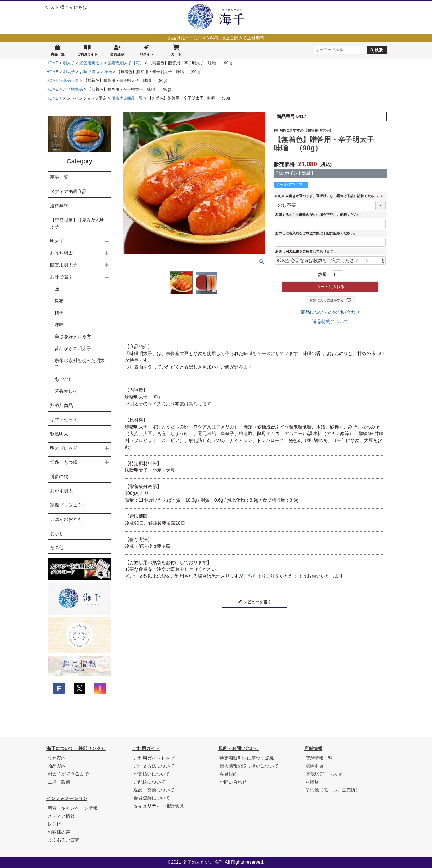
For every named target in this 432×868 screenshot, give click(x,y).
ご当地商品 (73, 89)
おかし (57, 533)
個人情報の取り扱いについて (249, 766)
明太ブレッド (64, 448)
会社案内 (57, 758)
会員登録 (117, 50)
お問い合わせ (233, 782)
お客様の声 (59, 832)
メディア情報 (61, 816)
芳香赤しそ (66, 391)
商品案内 (57, 766)
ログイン (147, 50)
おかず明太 (61, 491)
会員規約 (229, 774)
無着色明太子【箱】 (126, 63)
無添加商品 (61, 405)
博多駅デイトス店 (324, 774)
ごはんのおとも (66, 519)
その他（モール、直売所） (333, 790)
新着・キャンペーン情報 (73, 808)
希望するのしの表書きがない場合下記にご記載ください (318, 215)
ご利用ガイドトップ (154, 758)
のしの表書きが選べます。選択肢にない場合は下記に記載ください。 (330, 196)
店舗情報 (313, 748)
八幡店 (312, 782)
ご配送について (149, 782)
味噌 (108, 72)
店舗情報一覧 (319, 758)
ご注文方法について (154, 766)
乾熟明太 (59, 434)
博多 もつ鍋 (64, 462)
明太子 (69, 63)
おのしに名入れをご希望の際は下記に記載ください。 (316, 233)
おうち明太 (61, 253)
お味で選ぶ (89, 72)
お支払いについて (152, 774)
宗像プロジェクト (68, 505)
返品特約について (330, 322)
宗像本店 (314, 766)
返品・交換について (154, 790)
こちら (250, 576)
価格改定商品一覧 (127, 98)
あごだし (64, 379)
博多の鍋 (59, 477)
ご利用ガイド (87, 50)
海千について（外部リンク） (76, 748)
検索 (379, 50)
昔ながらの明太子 (73, 349)
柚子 (59, 313)
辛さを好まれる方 (73, 337)
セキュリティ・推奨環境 (159, 806)
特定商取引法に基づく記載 (247, 758)
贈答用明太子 (91, 63)
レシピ (54, 824)
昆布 (59, 301)
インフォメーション (67, 798)
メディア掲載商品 (68, 192)
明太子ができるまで (68, 774)
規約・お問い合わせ (239, 748)
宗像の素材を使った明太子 (80, 364)
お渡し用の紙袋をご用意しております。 (306, 251)
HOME (52, 63)
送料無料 (59, 206)
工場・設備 (59, 782)
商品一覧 (58, 50)
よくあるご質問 (63, 840)
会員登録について (152, 798)
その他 (57, 548)
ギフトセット (64, 420)
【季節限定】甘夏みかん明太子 (77, 223)
